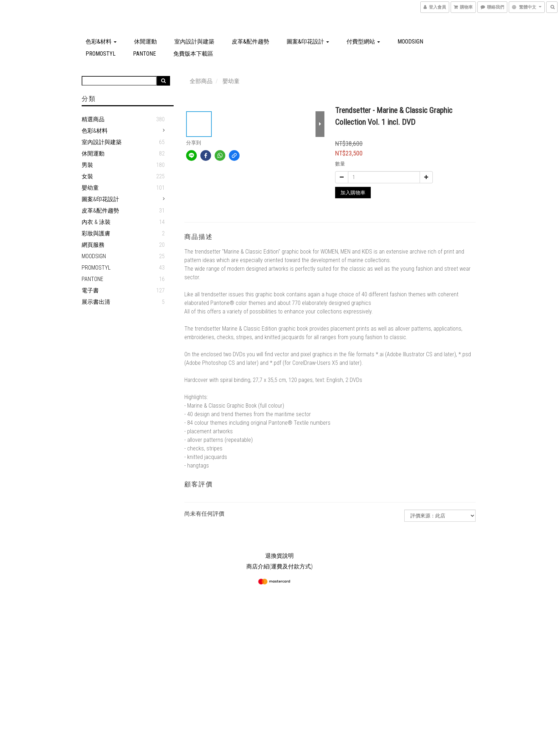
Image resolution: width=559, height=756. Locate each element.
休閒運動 (145, 42)
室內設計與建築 (194, 42)
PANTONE (144, 54)
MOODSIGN (410, 42)
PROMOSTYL (101, 54)
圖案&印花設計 (308, 42)
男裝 (87, 165)
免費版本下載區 (193, 54)
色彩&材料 (101, 42)
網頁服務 (93, 245)
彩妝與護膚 (96, 233)
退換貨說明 (279, 556)
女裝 (87, 176)
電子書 (90, 290)
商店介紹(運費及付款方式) (279, 566)
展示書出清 (96, 302)
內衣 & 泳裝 (96, 222)
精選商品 (93, 119)
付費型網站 (363, 42)
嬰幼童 (90, 188)
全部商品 (201, 81)
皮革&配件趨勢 (250, 42)
